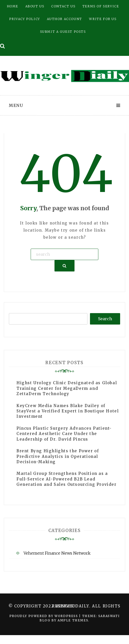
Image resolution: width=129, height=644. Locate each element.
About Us (35, 6)
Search (105, 319)
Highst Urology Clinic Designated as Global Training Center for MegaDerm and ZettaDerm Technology (67, 388)
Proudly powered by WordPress (44, 616)
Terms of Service (101, 6)
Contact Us (63, 6)
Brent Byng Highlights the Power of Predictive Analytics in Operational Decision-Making (58, 456)
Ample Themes (73, 620)
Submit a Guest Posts (63, 32)
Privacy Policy (24, 19)
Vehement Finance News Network (57, 553)
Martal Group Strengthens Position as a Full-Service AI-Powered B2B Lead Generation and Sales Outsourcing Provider (67, 479)
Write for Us (103, 19)
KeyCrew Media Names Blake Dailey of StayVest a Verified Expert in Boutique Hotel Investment (68, 411)
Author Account (64, 19)
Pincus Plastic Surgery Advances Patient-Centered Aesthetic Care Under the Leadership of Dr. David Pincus (64, 434)
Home (13, 6)
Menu (16, 105)
